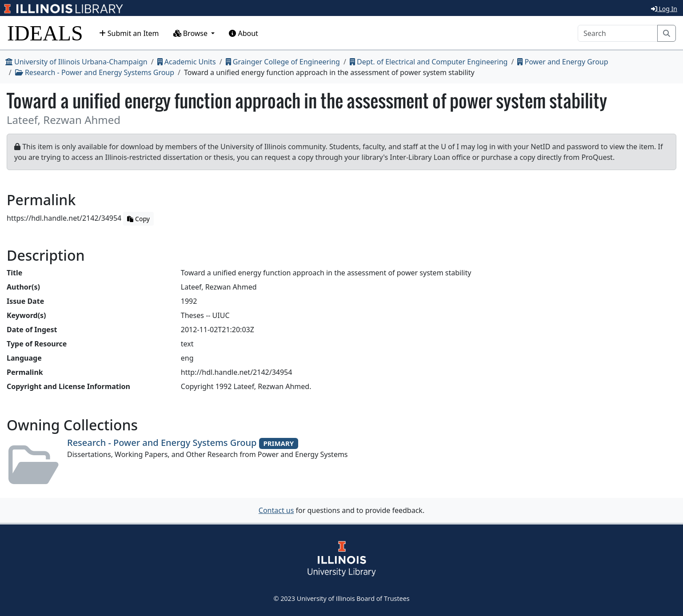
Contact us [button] (276, 510)
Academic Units (187, 62)
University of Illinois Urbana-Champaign (76, 62)
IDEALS (45, 33)
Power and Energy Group (563, 62)
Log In (664, 9)
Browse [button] (192, 33)
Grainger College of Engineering (283, 62)
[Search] (618, 33)
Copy (138, 219)
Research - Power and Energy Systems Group (95, 72)
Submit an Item (129, 33)
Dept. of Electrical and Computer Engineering (429, 62)
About (244, 33)
